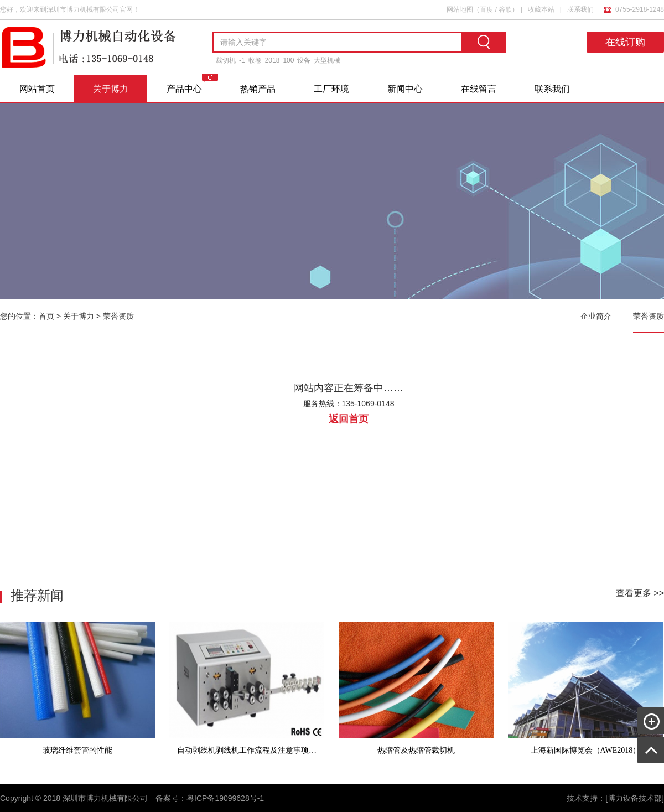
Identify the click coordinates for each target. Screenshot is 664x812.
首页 (46, 316)
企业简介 (596, 316)
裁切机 (226, 60)
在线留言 (479, 89)
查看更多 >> (640, 593)
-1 (242, 60)
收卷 (255, 60)
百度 (486, 9)
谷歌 (505, 9)
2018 (273, 60)
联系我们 (580, 9)
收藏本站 (541, 9)
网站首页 (37, 89)
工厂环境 (331, 89)
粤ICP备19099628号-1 (225, 798)
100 (288, 60)
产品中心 (184, 89)
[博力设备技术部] (635, 798)
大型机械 (327, 60)
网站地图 (460, 9)
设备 (304, 60)
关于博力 (111, 89)
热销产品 (258, 89)
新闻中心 (405, 89)
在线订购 (625, 42)
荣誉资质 (118, 316)
